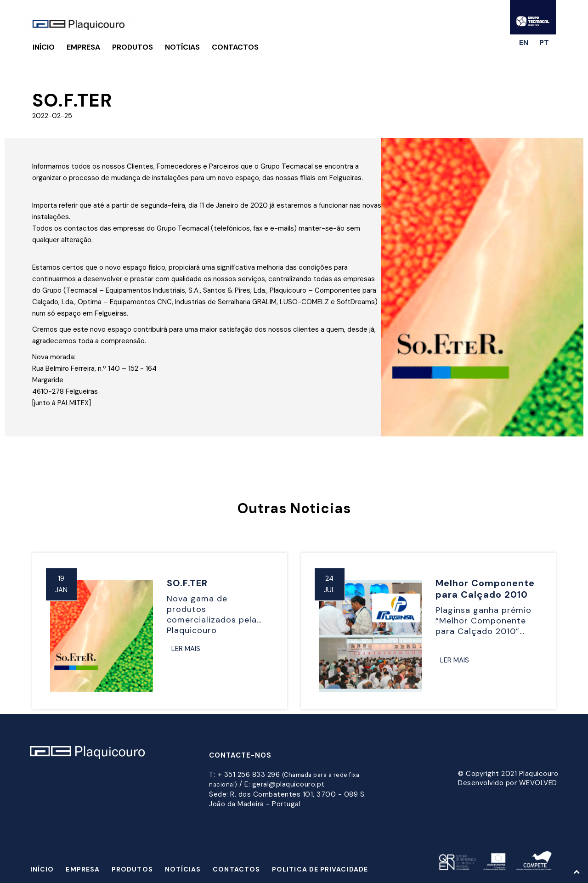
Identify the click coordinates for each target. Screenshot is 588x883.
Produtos (133, 47)
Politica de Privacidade (320, 869)
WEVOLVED (538, 783)
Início (44, 47)
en (524, 42)
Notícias (182, 47)
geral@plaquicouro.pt (288, 784)
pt (544, 42)
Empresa (83, 47)
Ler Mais (186, 649)
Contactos (235, 47)
